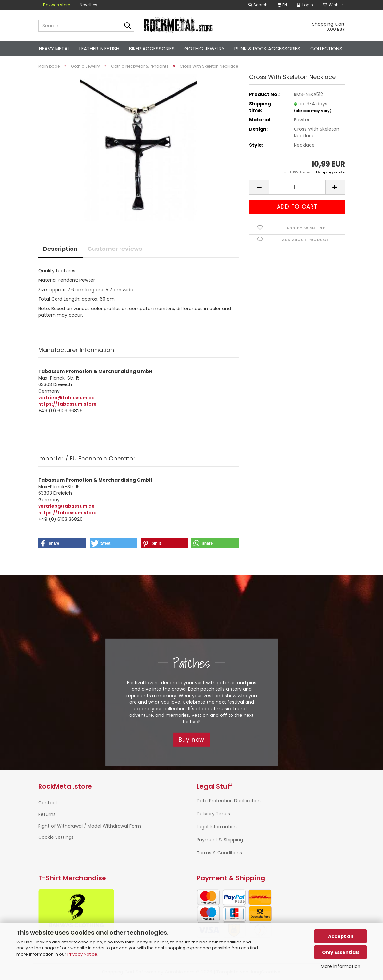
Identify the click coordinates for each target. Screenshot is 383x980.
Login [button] (305, 5)
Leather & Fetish (99, 48)
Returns (47, 814)
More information (341, 966)
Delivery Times (213, 814)
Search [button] (258, 5)
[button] (282, 5)
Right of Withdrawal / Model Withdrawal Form (90, 826)
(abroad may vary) (313, 111)
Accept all (341, 936)
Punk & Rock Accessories (267, 48)
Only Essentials (341, 952)
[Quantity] (297, 187)
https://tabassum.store (67, 404)
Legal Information (217, 827)
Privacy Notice (82, 954)
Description (60, 249)
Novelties (88, 5)
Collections (326, 48)
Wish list (334, 5)
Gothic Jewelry (205, 48)
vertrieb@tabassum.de (66, 398)
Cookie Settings (56, 837)
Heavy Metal (54, 48)
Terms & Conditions (219, 853)
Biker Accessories (152, 48)
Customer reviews (115, 249)
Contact (48, 803)
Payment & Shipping (220, 840)
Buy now (191, 740)
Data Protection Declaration (229, 801)
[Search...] (128, 26)
